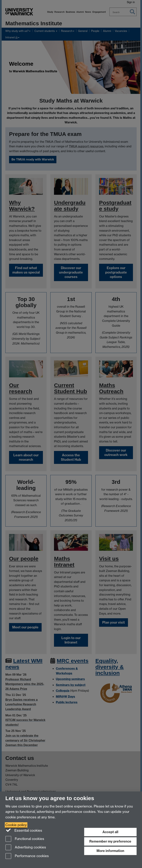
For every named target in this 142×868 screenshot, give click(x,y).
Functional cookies (25, 839)
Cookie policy (16, 825)
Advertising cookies (26, 848)
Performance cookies (27, 856)
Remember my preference (110, 841)
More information (110, 851)
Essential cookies (24, 830)
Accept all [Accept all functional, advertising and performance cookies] (110, 832)
